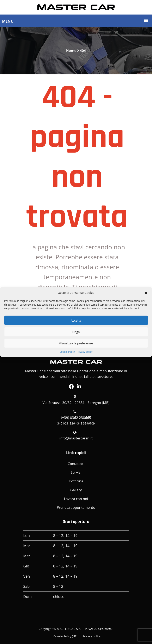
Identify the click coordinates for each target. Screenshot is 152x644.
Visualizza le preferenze (76, 343)
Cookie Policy (67, 352)
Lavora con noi (76, 499)
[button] (146, 293)
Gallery (76, 490)
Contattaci (76, 464)
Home (71, 51)
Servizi (76, 472)
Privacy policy (85, 352)
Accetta (76, 320)
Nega (76, 332)
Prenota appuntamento (76, 507)
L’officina (76, 481)
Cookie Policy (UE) (66, 636)
